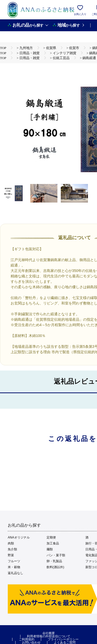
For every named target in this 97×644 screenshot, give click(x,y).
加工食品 (53, 543)
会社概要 (49, 633)
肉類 (11, 543)
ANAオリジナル (19, 537)
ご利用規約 (27, 639)
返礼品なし (16, 573)
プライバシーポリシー (63, 639)
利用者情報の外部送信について (49, 636)
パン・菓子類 (56, 555)
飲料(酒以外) (55, 567)
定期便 (51, 537)
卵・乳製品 (54, 561)
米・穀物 (14, 567)
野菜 (11, 555)
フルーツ (14, 561)
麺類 (50, 549)
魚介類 (12, 549)
